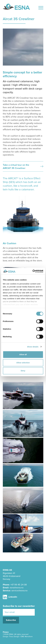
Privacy (6, 632)
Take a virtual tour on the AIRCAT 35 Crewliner (23, 166)
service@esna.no (19, 591)
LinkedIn (10, 597)
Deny (23, 371)
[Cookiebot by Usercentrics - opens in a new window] (33, 271)
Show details (33, 347)
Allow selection (23, 363)
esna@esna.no (17, 588)
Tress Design (14, 637)
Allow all (23, 354)
